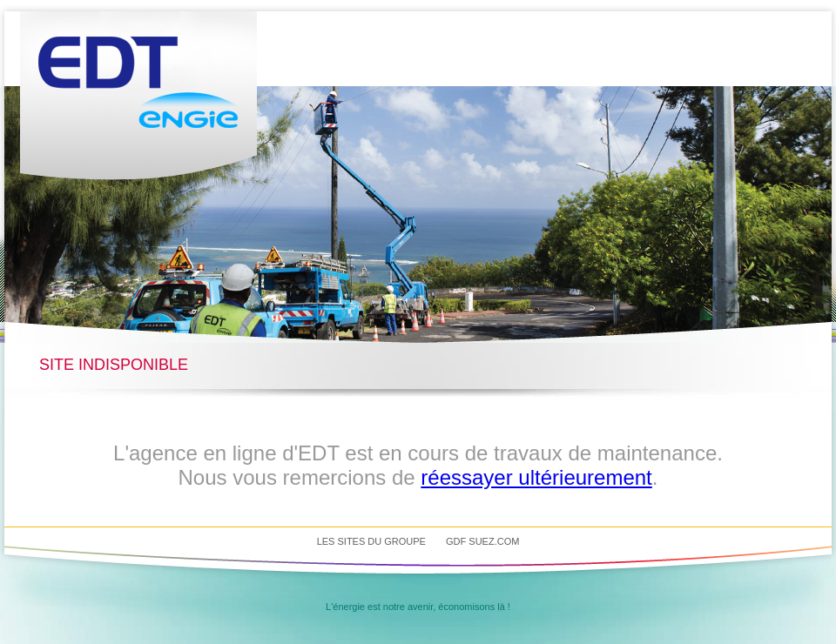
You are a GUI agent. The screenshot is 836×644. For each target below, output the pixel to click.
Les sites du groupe (371, 541)
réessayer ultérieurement (536, 477)
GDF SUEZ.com (482, 541)
